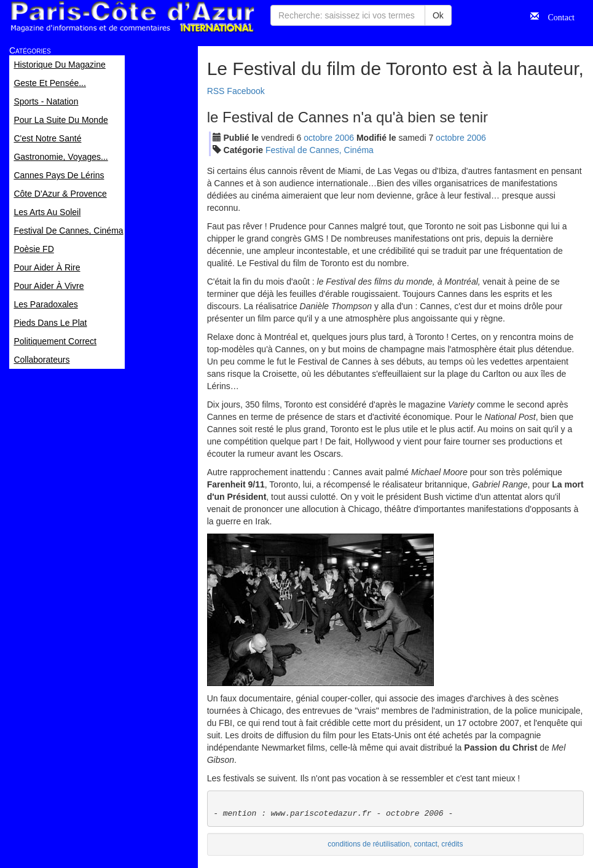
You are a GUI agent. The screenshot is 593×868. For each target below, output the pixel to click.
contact (425, 844)
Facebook (245, 91)
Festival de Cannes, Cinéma (320, 150)
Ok (438, 15)
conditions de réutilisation (369, 844)
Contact (557, 16)
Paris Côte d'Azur (132, 17)
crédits (452, 844)
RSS (216, 91)
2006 (344, 138)
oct (318, 138)
